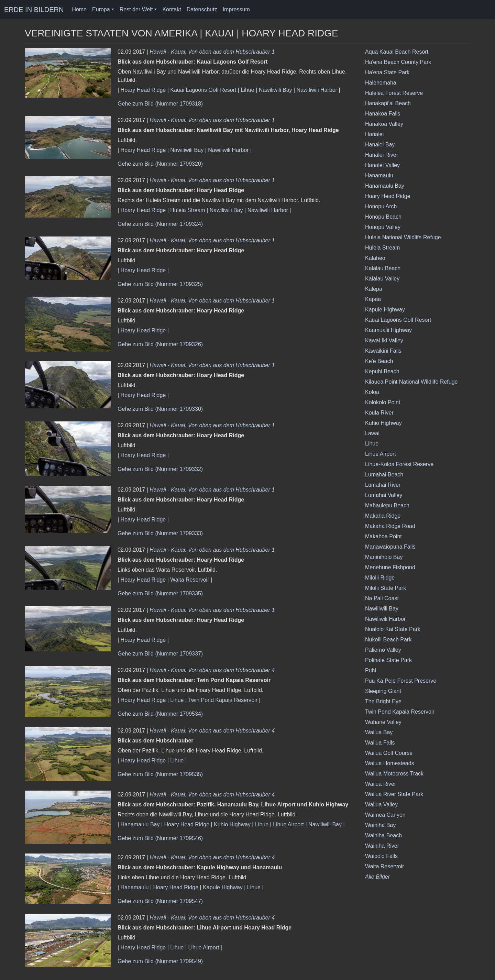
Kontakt (172, 9)
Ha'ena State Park (387, 72)
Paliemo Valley (383, 650)
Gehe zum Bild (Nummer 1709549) (160, 961)
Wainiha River (382, 846)
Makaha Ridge (383, 516)
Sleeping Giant (383, 691)
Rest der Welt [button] (136, 9)
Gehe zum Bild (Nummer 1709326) (160, 344)
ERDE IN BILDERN (34, 10)
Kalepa (374, 289)
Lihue (247, 90)
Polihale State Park (388, 660)
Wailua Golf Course (389, 753)
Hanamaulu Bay (140, 824)
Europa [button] (101, 9)
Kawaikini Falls (383, 351)
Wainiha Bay (380, 825)
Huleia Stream (188, 210)
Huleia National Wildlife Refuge (403, 237)
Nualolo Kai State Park (393, 629)
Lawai (372, 433)
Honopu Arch (381, 206)
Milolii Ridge (380, 578)
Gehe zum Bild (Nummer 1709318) (160, 104)
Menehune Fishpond (390, 567)
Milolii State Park (386, 588)
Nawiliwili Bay (276, 90)
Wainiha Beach (383, 835)
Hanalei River (382, 155)
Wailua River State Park (394, 794)
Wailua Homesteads (390, 763)
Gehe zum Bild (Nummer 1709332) (160, 469)
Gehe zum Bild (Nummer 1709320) (160, 164)
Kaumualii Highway (388, 330)
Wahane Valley (383, 722)
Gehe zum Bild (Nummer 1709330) (160, 409)
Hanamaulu (135, 887)
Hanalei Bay (380, 145)
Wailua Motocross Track (394, 774)
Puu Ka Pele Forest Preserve (401, 681)
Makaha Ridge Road (390, 526)
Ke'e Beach (379, 361)
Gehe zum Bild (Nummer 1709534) (160, 714)
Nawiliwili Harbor (317, 90)
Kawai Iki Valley (384, 340)
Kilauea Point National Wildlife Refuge (411, 382)
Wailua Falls (380, 743)
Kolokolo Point (383, 402)
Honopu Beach (383, 217)
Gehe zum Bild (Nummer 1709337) (160, 654)
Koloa (372, 392)
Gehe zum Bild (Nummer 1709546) (160, 838)
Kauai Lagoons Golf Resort (203, 90)
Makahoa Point (383, 536)
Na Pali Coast (382, 598)
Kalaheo (375, 258)
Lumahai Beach (384, 475)
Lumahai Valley (384, 495)
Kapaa (373, 299)
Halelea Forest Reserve (394, 93)
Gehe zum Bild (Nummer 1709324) (160, 224)
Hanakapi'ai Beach (388, 103)
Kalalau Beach (383, 268)
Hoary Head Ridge (143, 90)
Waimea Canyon (385, 815)
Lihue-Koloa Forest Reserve (399, 464)
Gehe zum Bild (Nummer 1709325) (160, 284)
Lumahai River (383, 485)
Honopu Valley (383, 227)
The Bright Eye (383, 701)
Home (79, 9)
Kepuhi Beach (382, 371)
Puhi (371, 670)
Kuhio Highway (232, 824)
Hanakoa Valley (384, 124)
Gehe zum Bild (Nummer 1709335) (160, 593)
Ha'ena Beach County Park (398, 62)
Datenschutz (202, 9)
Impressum (236, 9)
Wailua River (381, 784)
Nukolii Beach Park (388, 640)
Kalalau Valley (382, 279)
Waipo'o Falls (381, 856)
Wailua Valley (381, 805)
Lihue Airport (288, 824)
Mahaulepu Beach (387, 505)
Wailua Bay (379, 732)
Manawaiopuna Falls (390, 547)
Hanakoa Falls (383, 114)
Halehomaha (381, 83)
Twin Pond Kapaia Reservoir (223, 700)
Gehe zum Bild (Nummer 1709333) (160, 533)
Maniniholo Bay (384, 557)
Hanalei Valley (382, 165)
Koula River (379, 413)
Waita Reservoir (190, 580)
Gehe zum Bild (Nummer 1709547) (160, 901)
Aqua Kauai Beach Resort (397, 52)
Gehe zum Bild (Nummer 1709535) (160, 774)
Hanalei (374, 134)
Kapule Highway (223, 887)
